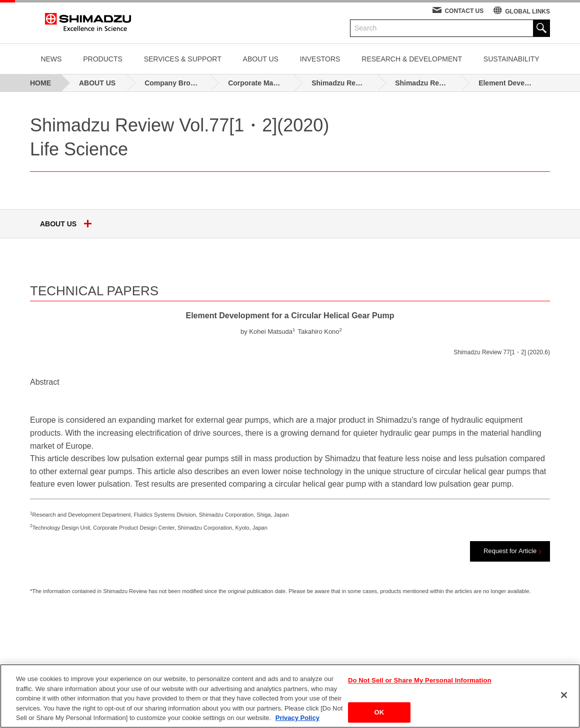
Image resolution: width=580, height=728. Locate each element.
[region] (290, 696)
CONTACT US (464, 11)
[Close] (564, 695)
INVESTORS (320, 59)
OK (379, 712)
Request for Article (510, 551)
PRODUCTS (103, 59)
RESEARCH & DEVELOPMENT (412, 59)
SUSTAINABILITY (511, 59)
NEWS (51, 59)
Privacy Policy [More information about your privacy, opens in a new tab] (297, 718)
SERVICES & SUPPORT (183, 59)
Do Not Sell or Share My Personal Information (420, 681)
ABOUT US (261, 59)
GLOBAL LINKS (527, 11)
